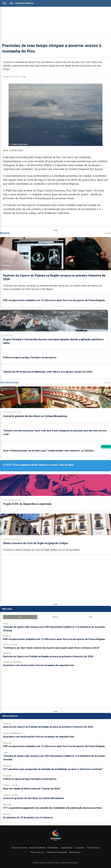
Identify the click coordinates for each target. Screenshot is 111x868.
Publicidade (53, 848)
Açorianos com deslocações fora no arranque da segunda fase (39, 665)
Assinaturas (75, 852)
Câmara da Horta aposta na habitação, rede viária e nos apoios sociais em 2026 (48, 372)
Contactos (80, 848)
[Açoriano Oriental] (55, 841)
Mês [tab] (91, 617)
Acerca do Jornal (19, 848)
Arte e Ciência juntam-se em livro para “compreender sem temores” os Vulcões (48, 451)
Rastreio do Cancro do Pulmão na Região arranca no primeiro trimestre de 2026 (48, 656)
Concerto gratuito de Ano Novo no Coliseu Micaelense (35, 416)
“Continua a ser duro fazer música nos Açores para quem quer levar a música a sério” (51, 648)
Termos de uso (37, 852)
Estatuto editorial (37, 848)
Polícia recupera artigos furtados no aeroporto (30, 357)
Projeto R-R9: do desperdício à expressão (27, 504)
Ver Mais (108, 233)
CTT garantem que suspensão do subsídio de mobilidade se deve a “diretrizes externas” (53, 769)
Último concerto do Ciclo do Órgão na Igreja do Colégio (35, 543)
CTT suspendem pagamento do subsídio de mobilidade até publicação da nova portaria (52, 808)
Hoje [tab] (20, 617)
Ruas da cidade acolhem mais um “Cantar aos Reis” (32, 789)
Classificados (67, 848)
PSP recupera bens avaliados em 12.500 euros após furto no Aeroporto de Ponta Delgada (54, 300)
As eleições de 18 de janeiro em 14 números (28, 817)
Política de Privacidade (57, 852)
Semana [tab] (55, 617)
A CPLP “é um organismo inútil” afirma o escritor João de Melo (38, 465)
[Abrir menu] (4, 3)
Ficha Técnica (93, 848)
